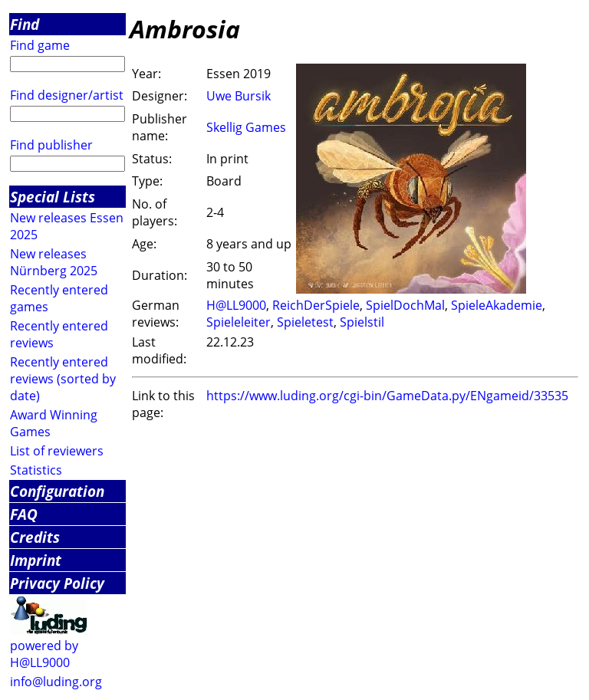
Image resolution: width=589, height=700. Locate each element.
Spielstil (362, 322)
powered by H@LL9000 (44, 654)
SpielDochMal (405, 305)
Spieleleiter (239, 322)
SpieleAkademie (497, 305)
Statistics (36, 470)
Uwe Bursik (239, 96)
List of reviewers (57, 451)
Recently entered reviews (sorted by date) (63, 379)
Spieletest (305, 322)
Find (25, 24)
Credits (35, 537)
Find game (40, 45)
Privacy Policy (57, 583)
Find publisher (51, 145)
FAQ (24, 514)
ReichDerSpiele (316, 305)
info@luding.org (56, 682)
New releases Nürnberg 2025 (54, 262)
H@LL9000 (236, 305)
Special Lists (53, 197)
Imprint (36, 560)
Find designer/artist (67, 95)
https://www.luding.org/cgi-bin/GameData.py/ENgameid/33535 (387, 396)
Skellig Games (246, 127)
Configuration (57, 491)
